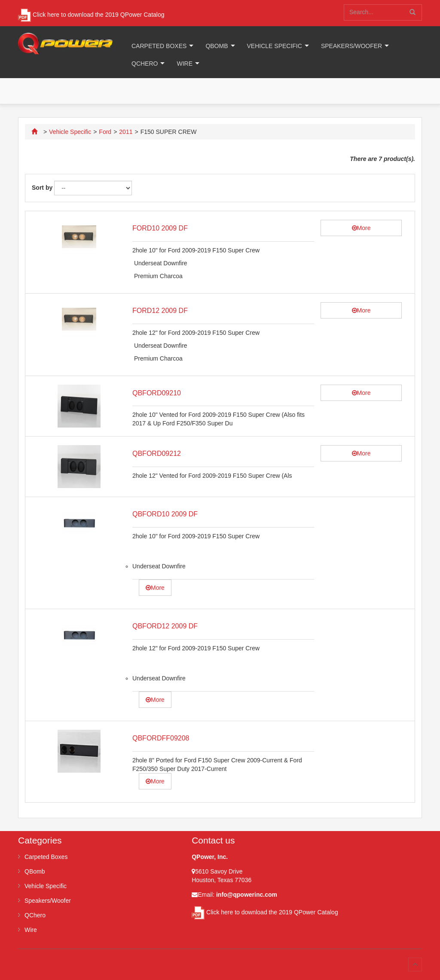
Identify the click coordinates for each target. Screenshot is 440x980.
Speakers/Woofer (351, 46)
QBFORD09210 (157, 393)
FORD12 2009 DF (160, 311)
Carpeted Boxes (159, 46)
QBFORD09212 (157, 454)
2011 (126, 132)
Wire (185, 64)
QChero (145, 64)
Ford (105, 132)
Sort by (42, 188)
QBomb (217, 46)
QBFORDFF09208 (161, 738)
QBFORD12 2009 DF (165, 626)
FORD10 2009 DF (160, 228)
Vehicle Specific (275, 46)
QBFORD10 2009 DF (165, 514)
